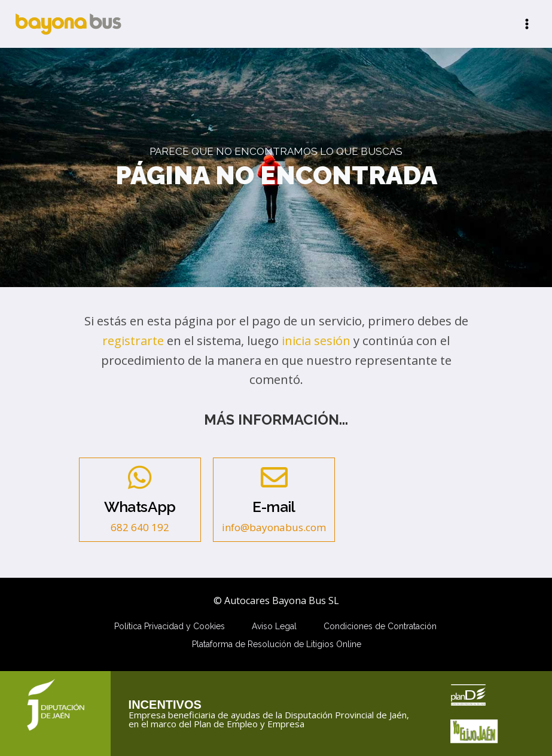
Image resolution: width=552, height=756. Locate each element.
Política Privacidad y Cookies (170, 626)
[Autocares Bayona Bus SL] (68, 24)
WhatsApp (140, 507)
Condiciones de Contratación (380, 626)
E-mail (274, 507)
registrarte (133, 340)
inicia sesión (316, 340)
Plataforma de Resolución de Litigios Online (277, 644)
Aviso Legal (274, 626)
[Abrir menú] (527, 24)
